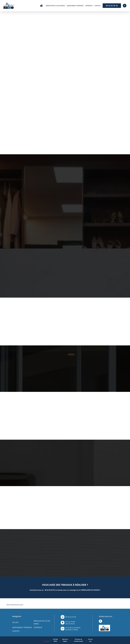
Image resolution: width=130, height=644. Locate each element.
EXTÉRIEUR (38, 627)
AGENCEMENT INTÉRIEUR (22, 627)
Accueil (15, 622)
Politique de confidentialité (78, 640)
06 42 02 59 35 (50, 590)
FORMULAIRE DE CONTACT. (91, 590)
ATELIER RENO (55, 640)
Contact (16, 631)
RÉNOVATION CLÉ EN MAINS (42, 622)
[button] (65, 605)
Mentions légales (65, 640)
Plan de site (90, 640)
